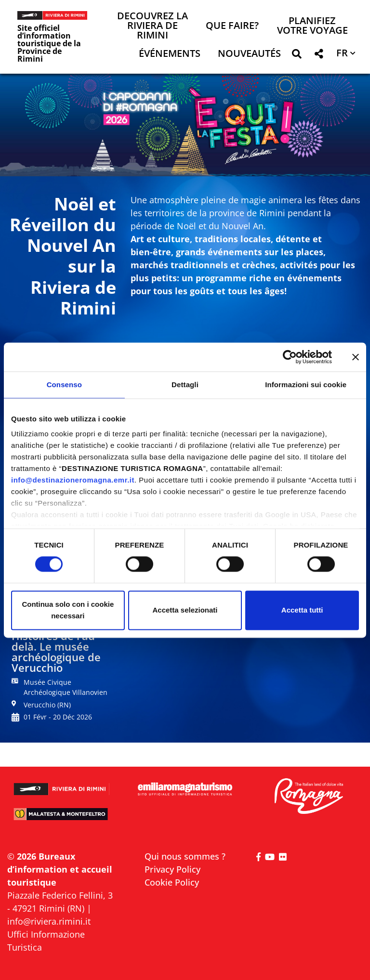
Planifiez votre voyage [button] (312, 26)
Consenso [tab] (64, 385)
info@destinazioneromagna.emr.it (73, 480)
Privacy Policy (172, 869)
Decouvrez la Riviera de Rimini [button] (152, 26)
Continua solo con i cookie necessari (68, 610)
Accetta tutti (302, 610)
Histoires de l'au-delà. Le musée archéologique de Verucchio (56, 652)
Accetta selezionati (185, 610)
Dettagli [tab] (185, 385)
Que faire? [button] (232, 26)
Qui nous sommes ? (185, 856)
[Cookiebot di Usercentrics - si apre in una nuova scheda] (290, 357)
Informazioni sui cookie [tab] (306, 385)
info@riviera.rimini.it (49, 921)
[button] (297, 56)
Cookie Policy (172, 882)
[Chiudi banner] (356, 357)
